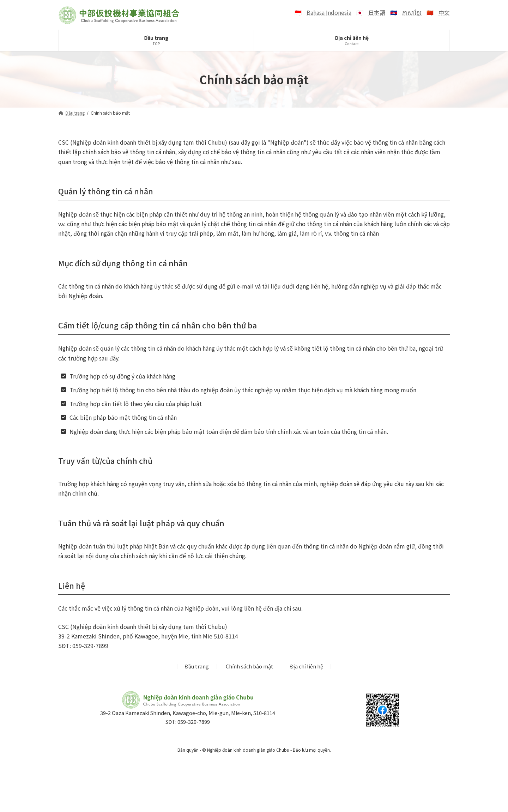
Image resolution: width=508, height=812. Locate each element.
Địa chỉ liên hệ (307, 666)
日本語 (377, 12)
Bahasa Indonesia (329, 12)
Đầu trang (197, 666)
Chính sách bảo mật (250, 666)
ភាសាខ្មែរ (412, 12)
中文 (444, 12)
